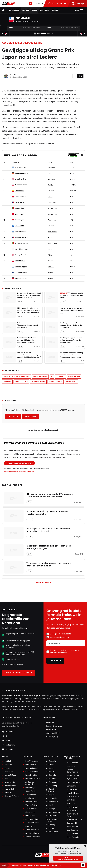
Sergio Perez (71, 381)
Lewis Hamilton (32, 775)
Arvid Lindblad (31, 809)
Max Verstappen (30, 10)
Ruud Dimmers (16, 75)
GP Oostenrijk (52, 786)
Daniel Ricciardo (49, 122)
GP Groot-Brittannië (51, 790)
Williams (8, 793)
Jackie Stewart (73, 789)
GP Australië (51, 761)
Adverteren (51, 730)
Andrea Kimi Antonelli (30, 783)
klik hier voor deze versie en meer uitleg (19, 471)
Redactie (50, 722)
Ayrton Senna (73, 779)
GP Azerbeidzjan (53, 812)
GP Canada (51, 775)
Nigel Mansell (72, 807)
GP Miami (50, 772)
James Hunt (72, 786)
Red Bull (8, 761)
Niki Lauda (71, 803)
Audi (6, 779)
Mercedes (9, 772)
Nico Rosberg (72, 763)
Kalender (45, 10)
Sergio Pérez (31, 798)
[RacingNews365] (43, 855)
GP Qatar (50, 828)
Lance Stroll (30, 816)
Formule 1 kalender (18, 706)
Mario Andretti (73, 837)
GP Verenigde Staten (52, 820)
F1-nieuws (14, 10)
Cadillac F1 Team (12, 796)
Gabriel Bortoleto (33, 837)
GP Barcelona (52, 782)
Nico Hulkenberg (70, 134)
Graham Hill (72, 823)
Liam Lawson (31, 826)
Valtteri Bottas (31, 805)
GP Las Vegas (52, 825)
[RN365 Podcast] (31, 3)
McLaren (8, 765)
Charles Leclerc (21, 381)
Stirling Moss (72, 811)
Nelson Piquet (73, 827)
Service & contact (54, 726)
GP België (50, 795)
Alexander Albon (32, 823)
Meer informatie (44, 34)
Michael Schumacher (72, 771)
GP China (50, 765)
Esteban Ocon (31, 802)
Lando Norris (31, 765)
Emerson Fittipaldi (75, 820)
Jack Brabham (73, 830)
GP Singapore (52, 816)
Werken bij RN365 (53, 733)
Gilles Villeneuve (74, 782)
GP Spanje (50, 809)
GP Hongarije (52, 798)
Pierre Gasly (30, 812)
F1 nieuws (7, 381)
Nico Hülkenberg (32, 819)
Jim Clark (71, 800)
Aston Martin (10, 782)
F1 (52, 376)
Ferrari (7, 768)
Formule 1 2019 (74, 376)
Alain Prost (71, 766)
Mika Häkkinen (73, 793)
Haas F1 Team (10, 786)
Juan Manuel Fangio (72, 815)
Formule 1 (60, 376)
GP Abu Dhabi (52, 832)
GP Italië (50, 805)
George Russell (32, 768)
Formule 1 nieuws (40, 376)
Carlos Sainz (31, 795)
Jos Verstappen (74, 796)
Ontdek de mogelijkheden (18, 673)
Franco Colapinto (33, 833)
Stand (55, 10)
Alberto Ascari (73, 775)
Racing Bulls (10, 789)
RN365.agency (52, 736)
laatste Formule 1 (14, 696)
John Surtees (73, 834)
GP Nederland (52, 802)
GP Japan (50, 768)
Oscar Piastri (31, 791)
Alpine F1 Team (11, 775)
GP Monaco (51, 779)
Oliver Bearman (32, 830)
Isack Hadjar (31, 788)
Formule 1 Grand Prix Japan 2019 (22, 43)
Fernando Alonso (33, 779)
